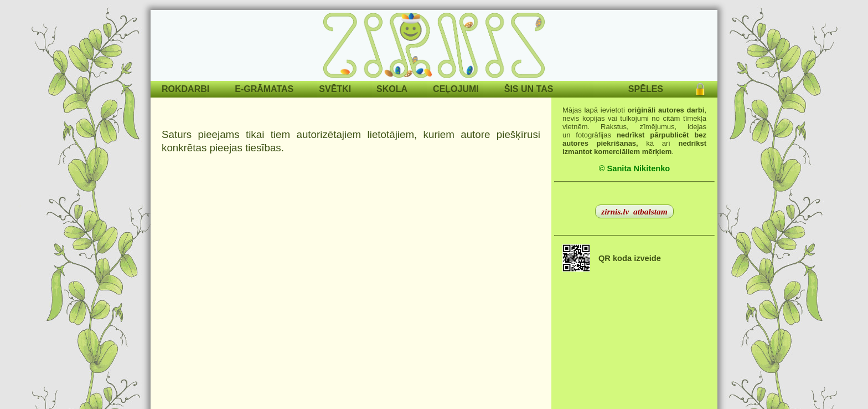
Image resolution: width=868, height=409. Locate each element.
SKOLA (392, 89)
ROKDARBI (185, 89)
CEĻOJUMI (456, 89)
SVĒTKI (335, 89)
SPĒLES (646, 89)
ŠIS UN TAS (529, 89)
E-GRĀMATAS (264, 89)
